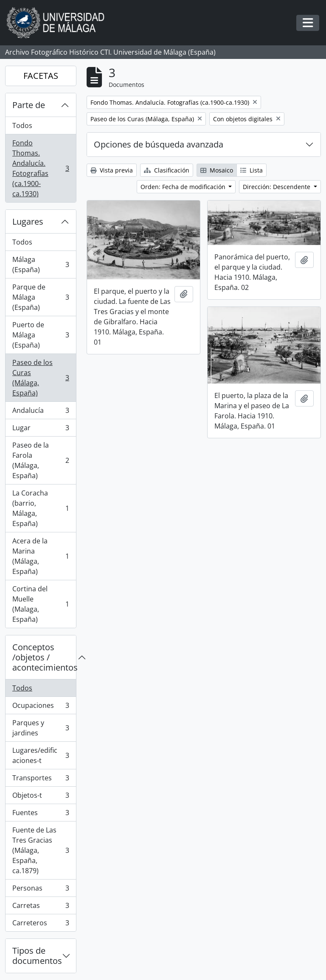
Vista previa (112, 170)
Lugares (28, 221)
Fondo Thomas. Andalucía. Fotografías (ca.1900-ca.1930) (41, 168)
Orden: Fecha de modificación (184, 187)
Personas (41, 890)
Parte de (29, 105)
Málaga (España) (41, 264)
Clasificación (167, 170)
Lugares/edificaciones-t (41, 755)
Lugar (41, 430)
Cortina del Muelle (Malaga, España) (41, 604)
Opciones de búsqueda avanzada (159, 144)
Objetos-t (41, 797)
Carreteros (41, 924)
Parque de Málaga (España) (41, 297)
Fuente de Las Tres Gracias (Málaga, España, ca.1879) (41, 850)
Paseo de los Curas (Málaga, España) (41, 378)
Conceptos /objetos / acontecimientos (44, 657)
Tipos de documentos (37, 956)
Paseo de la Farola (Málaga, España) (41, 460)
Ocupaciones (41, 707)
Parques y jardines (41, 728)
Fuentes (41, 814)
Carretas (41, 907)
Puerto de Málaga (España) (41, 335)
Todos (22, 125)
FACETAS (41, 76)
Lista (252, 170)
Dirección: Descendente (277, 187)
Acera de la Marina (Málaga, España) (41, 556)
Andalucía (41, 412)
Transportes (41, 780)
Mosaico (217, 170)
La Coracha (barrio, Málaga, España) (41, 508)
